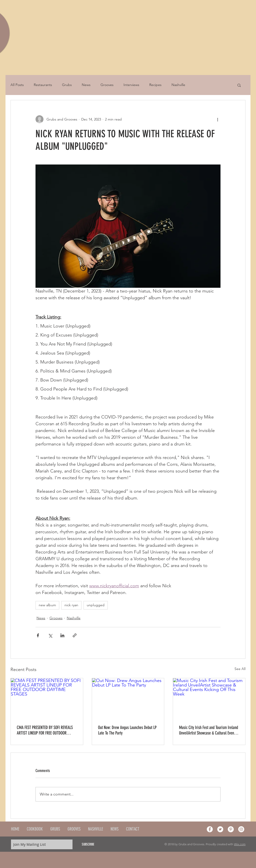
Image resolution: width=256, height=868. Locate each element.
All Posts (17, 85)
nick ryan (71, 605)
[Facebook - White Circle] (210, 829)
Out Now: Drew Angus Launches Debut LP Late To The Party (127, 730)
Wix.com (240, 844)
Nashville (178, 85)
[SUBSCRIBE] (88, 844)
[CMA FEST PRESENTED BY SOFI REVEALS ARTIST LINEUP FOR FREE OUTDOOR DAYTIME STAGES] (47, 698)
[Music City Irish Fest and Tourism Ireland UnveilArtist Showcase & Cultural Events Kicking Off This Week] (209, 698)
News (86, 85)
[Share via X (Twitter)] (50, 635)
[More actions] (217, 119)
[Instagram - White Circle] (241, 829)
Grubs (67, 85)
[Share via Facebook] (38, 635)
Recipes (155, 85)
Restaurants (43, 85)
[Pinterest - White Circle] (231, 829)
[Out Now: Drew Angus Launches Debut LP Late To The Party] (128, 698)
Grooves (107, 85)
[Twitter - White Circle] (220, 829)
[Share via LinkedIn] (62, 635)
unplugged (96, 605)
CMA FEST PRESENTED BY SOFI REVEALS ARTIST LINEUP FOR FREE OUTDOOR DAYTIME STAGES (45, 730)
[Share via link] (75, 635)
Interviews (131, 85)
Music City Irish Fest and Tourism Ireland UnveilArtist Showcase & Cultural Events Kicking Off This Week (208, 730)
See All (240, 669)
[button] (239, 85)
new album (47, 605)
